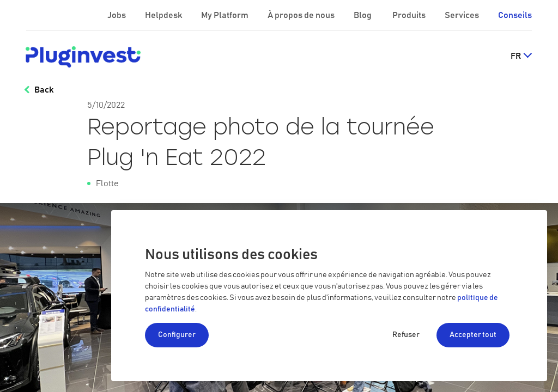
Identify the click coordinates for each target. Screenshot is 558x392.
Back (44, 90)
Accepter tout (473, 335)
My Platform (225, 15)
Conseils (515, 15)
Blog (363, 15)
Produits (410, 15)
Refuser (406, 335)
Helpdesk (164, 15)
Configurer (177, 335)
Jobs (117, 15)
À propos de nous (302, 15)
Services (463, 15)
